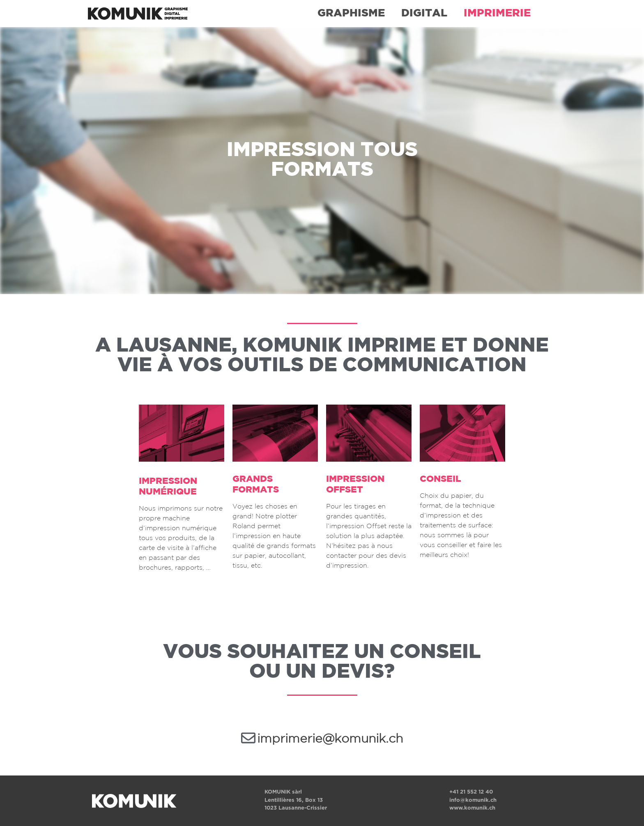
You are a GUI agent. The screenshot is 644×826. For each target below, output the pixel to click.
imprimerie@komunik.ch (330, 739)
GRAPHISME (351, 13)
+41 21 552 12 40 (471, 792)
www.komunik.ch (472, 808)
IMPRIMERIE (497, 13)
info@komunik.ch (473, 800)
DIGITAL (424, 13)
